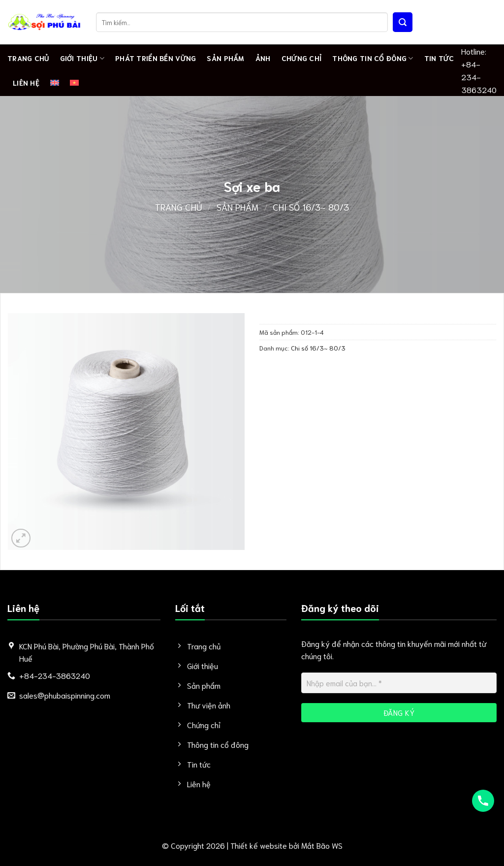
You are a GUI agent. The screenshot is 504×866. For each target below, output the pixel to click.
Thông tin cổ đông (373, 58)
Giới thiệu (82, 58)
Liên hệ (26, 82)
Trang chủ (28, 58)
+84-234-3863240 (479, 77)
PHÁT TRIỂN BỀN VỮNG (156, 58)
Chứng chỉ (302, 58)
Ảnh (263, 58)
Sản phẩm (225, 58)
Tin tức (439, 58)
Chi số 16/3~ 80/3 (311, 207)
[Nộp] (403, 22)
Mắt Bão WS (322, 845)
